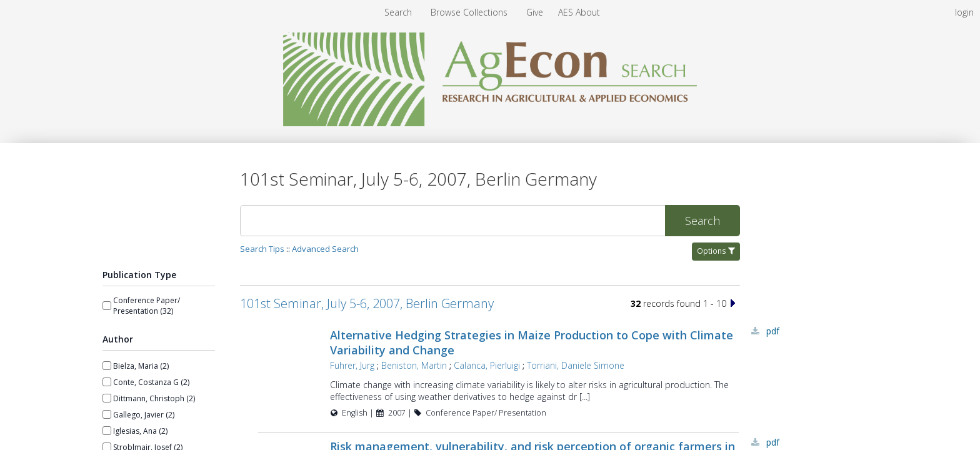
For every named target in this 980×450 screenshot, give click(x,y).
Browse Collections (470, 12)
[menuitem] (470, 12)
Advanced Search (325, 249)
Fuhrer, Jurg (352, 365)
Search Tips (262, 249)
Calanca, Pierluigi (487, 365)
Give (536, 12)
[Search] (452, 221)
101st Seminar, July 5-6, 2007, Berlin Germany (367, 303)
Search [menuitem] (398, 12)
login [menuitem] (964, 12)
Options (716, 251)
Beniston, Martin (414, 365)
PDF (773, 331)
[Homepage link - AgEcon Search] (490, 123)
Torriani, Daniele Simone (576, 365)
